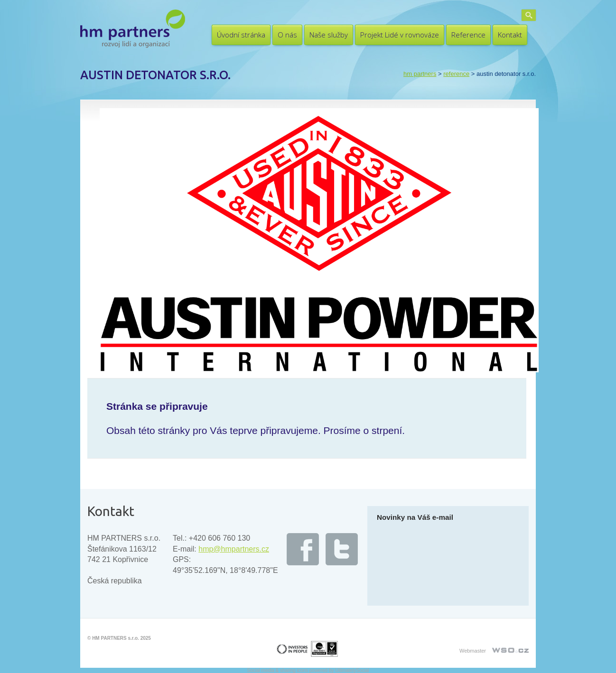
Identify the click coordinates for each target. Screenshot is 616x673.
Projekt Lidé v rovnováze (400, 35)
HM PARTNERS (420, 74)
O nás (287, 35)
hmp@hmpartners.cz (234, 549)
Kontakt (510, 35)
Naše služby (329, 35)
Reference (468, 35)
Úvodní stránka (241, 35)
